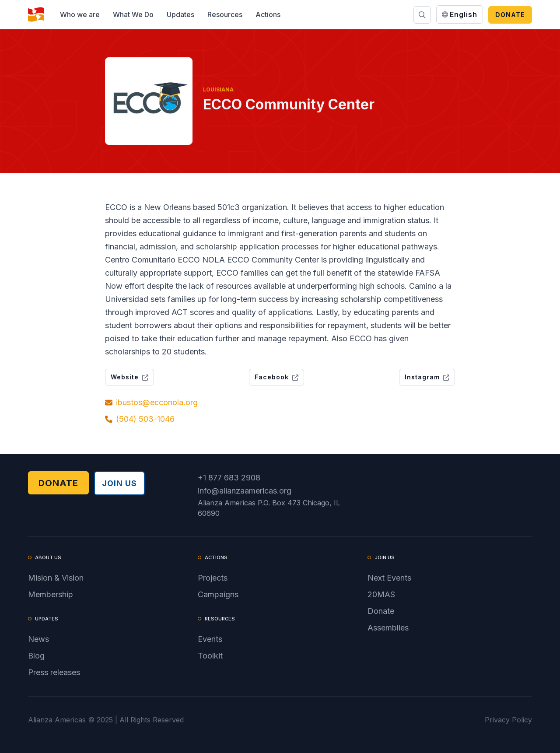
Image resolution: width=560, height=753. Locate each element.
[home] (36, 14)
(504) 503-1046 (145, 419)
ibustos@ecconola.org (157, 402)
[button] (80, 14)
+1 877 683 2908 (229, 478)
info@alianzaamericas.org (245, 491)
